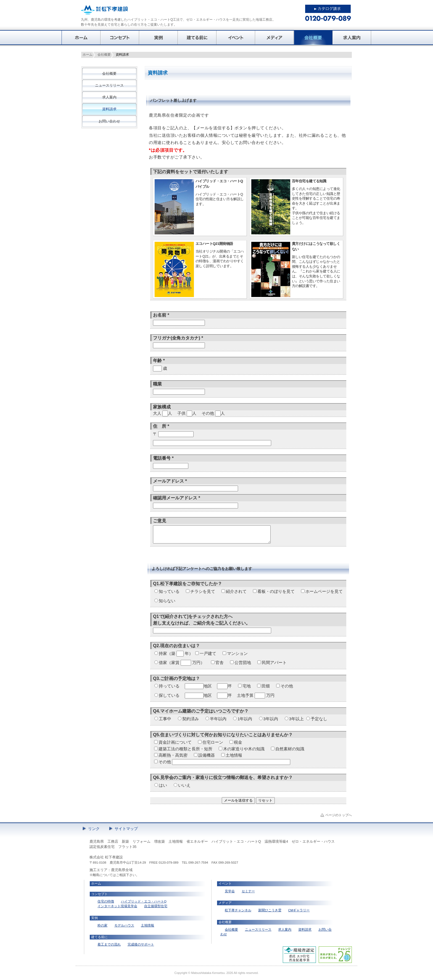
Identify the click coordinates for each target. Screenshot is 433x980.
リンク (94, 829)
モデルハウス (124, 925)
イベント (236, 38)
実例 (159, 38)
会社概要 (313, 38)
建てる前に (197, 38)
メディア (274, 38)
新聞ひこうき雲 (270, 910)
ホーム (81, 38)
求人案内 (352, 38)
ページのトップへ (339, 815)
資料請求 (109, 109)
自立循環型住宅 (156, 906)
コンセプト (120, 38)
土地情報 (147, 925)
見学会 (230, 891)
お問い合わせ (109, 121)
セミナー (248, 891)
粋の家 (102, 925)
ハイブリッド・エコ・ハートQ (144, 901)
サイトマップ (126, 829)
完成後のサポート (141, 944)
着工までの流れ (109, 944)
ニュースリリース (109, 85)
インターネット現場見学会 (117, 906)
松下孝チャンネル (238, 910)
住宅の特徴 (106, 901)
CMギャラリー (299, 910)
